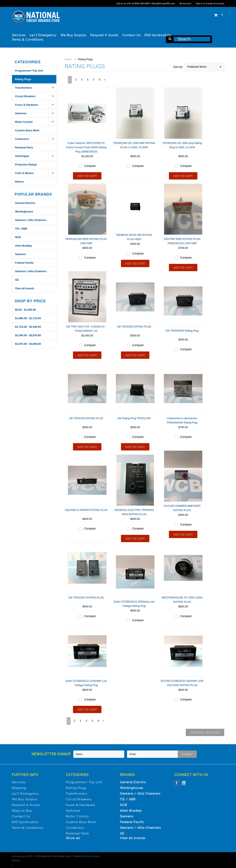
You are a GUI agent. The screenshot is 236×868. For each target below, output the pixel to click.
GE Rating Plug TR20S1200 (134, 418)
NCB (18, 237)
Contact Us (131, 35)
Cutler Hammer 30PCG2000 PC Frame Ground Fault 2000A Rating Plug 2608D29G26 (86, 147)
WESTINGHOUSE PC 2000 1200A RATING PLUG (182, 600)
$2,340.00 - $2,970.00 (28, 335)
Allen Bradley (23, 246)
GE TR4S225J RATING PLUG (86, 598)
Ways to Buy (22, 811)
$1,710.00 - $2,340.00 (28, 327)
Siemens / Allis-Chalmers (31, 271)
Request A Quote (104, 35)
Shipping (19, 788)
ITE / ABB (21, 229)
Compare (90, 166)
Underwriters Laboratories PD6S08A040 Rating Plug (182, 420)
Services (19, 35)
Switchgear (22, 156)
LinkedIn (184, 783)
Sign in (199, 3)
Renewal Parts (24, 147)
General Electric (25, 203)
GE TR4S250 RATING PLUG (134, 327)
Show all (73, 838)
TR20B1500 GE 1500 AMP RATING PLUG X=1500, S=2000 (134, 145)
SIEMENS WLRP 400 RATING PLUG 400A (134, 237)
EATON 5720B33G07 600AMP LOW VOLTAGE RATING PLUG (182, 683)
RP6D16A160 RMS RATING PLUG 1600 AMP (86, 241)
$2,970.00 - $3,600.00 (28, 344)
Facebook (177, 783)
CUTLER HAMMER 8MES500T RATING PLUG (182, 508)
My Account (185, 3)
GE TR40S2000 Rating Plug (182, 331)
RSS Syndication (158, 35)
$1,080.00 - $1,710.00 (28, 318)
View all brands (25, 288)
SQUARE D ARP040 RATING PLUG (86, 510)
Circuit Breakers (25, 96)
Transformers (23, 88)
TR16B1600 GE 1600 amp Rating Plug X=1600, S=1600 (182, 145)
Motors (19, 182)
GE (17, 280)
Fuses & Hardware (27, 105)
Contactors (22, 139)
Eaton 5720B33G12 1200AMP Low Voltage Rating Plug (86, 683)
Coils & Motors (24, 173)
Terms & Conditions (27, 40)
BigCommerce (93, 856)
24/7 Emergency (43, 35)
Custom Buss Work (27, 130)
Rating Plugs (23, 79)
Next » (105, 81)
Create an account (215, 3)
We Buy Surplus (73, 35)
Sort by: (178, 67)
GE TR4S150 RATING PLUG (86, 418)
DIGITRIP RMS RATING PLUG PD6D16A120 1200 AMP (182, 241)
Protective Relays (26, 165)
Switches (21, 113)
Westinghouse (24, 212)
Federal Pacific (24, 263)
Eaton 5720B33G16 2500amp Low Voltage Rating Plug (134, 604)
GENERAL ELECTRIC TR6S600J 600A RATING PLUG (134, 512)
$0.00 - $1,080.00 (25, 310)
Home (68, 59)
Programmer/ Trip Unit (29, 71)
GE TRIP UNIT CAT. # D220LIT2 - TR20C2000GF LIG (86, 329)
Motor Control (24, 122)
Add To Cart (87, 176)
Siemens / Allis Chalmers (31, 220)
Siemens (20, 254)
